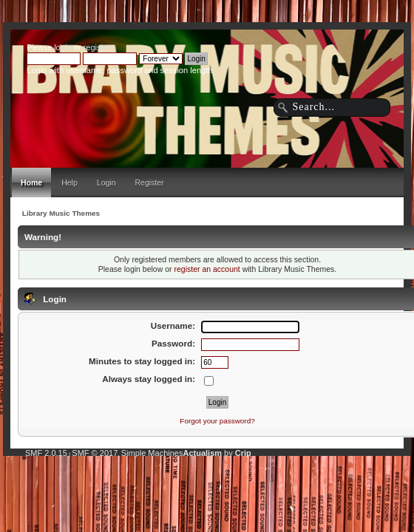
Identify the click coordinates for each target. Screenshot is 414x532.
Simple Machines (152, 453)
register (97, 47)
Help (69, 183)
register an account (207, 269)
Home (31, 183)
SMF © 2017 (95, 453)
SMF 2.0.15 (46, 453)
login (62, 47)
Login (106, 183)
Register (150, 183)
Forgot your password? (217, 421)
